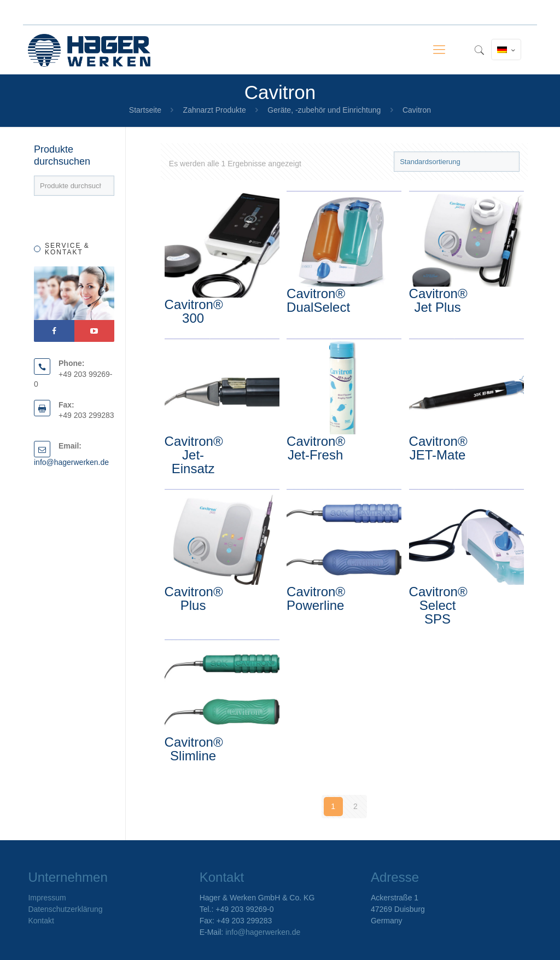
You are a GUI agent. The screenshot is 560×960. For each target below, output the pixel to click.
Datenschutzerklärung (65, 909)
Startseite (145, 110)
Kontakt (41, 921)
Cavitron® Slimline (194, 749)
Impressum (47, 898)
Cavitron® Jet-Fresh (316, 448)
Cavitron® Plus (194, 598)
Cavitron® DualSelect (318, 300)
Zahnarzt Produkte (215, 110)
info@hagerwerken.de (71, 462)
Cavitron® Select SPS (438, 605)
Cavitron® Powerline (316, 598)
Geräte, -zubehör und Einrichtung (324, 110)
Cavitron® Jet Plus (438, 300)
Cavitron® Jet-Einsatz (194, 455)
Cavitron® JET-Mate (438, 448)
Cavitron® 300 (194, 311)
